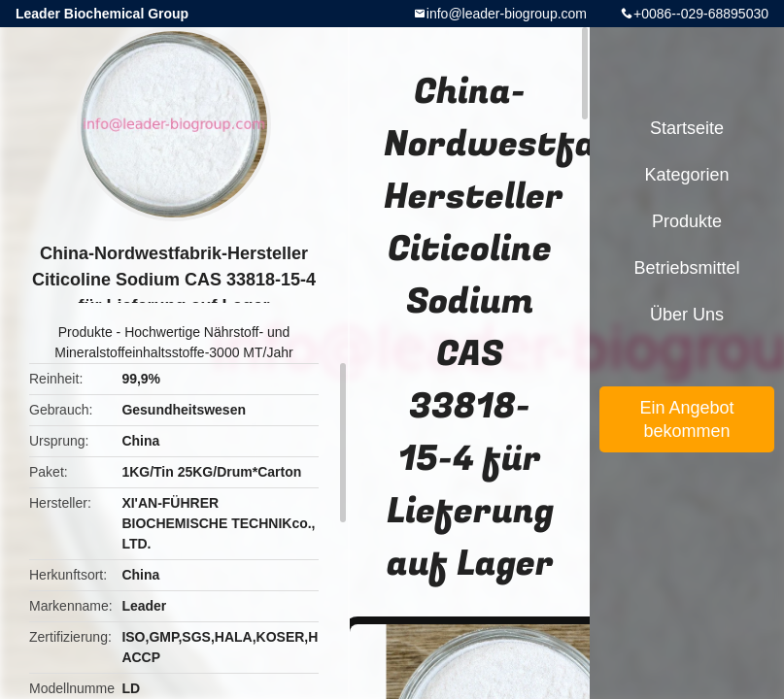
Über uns (687, 315)
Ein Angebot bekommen (686, 419)
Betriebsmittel (686, 268)
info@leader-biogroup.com (507, 14)
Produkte (85, 332)
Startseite (687, 128)
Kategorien (686, 175)
